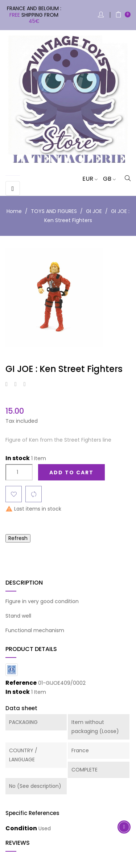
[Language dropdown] (107, 179)
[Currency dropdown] (87, 179)
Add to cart (71, 472)
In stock (18, 458)
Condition (21, 828)
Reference (21, 683)
